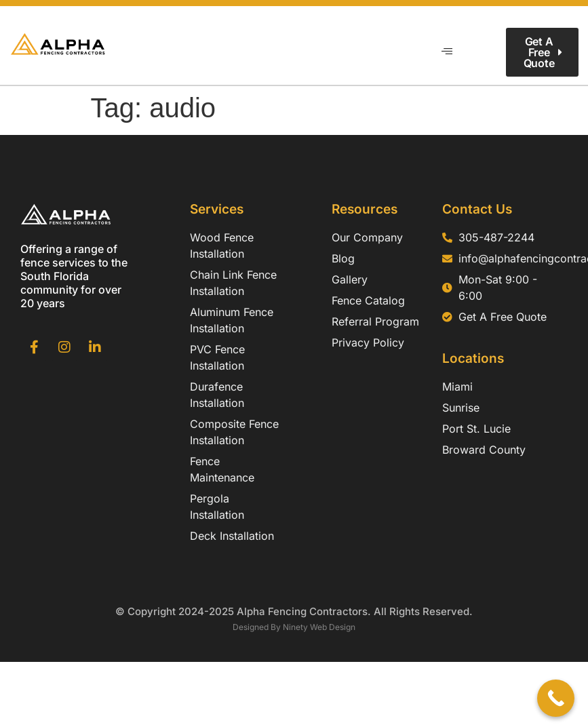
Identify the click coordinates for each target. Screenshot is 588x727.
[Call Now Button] (556, 698)
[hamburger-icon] (447, 52)
